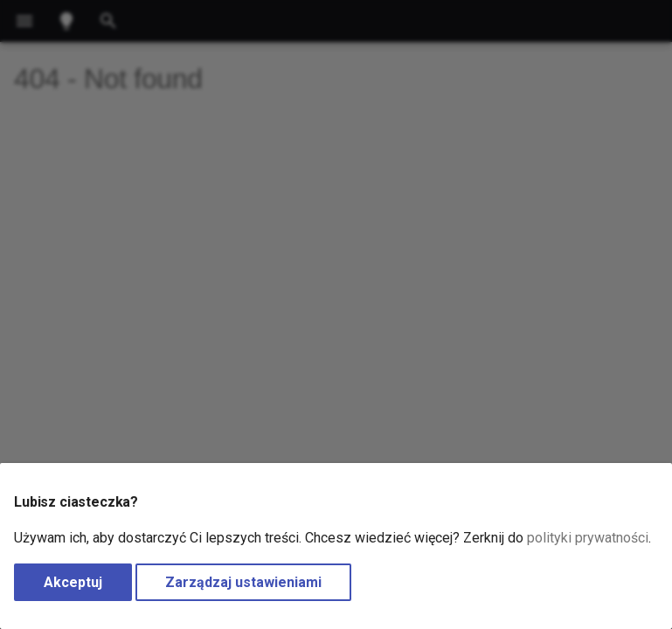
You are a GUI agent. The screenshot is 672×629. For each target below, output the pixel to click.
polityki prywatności (588, 538)
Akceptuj (73, 582)
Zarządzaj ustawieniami (243, 582)
